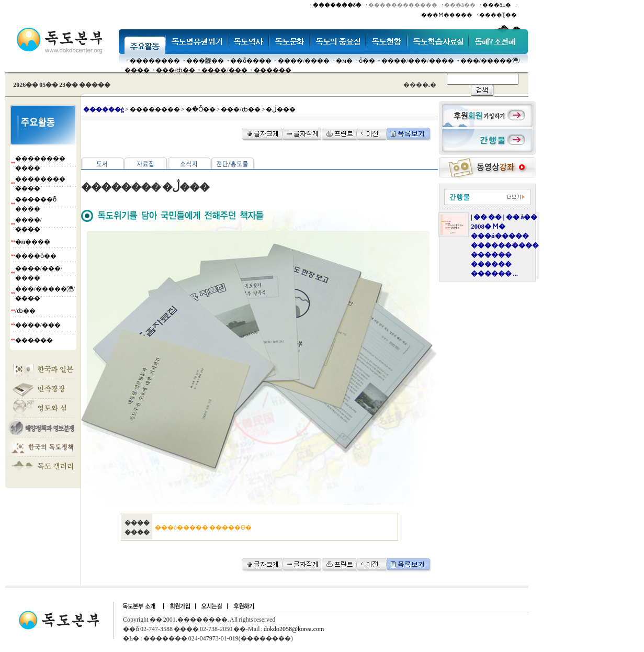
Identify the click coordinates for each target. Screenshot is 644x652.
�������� (155, 61)
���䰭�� (205, 61)
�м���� (33, 242)
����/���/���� (418, 61)
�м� (344, 61)
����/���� (304, 61)
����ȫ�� (36, 256)
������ (273, 70)
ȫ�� (367, 61)
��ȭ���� (251, 61)
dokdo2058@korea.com (294, 629)
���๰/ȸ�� (176, 70)
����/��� (224, 70)
